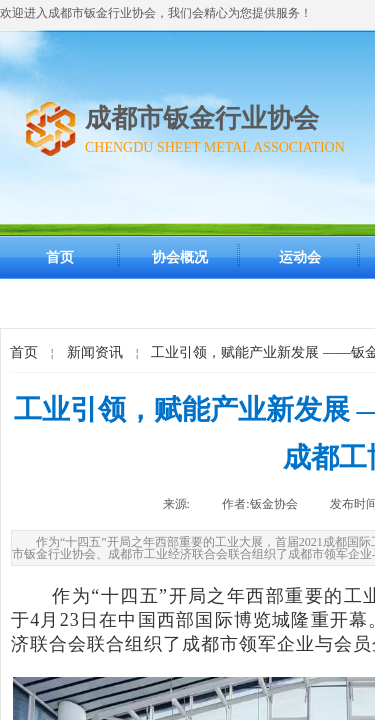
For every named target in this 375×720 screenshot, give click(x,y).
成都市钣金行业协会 (202, 118)
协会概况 (180, 257)
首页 (60, 257)
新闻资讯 (95, 352)
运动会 (300, 257)
